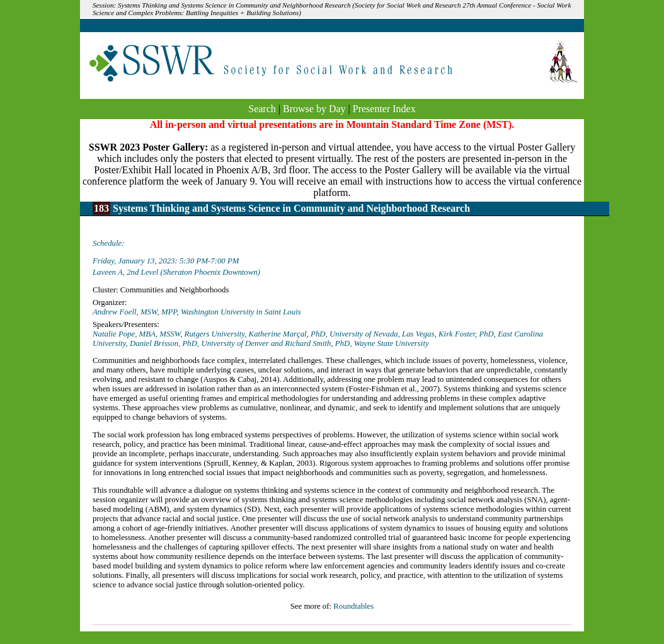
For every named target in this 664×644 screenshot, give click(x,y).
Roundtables (353, 606)
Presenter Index (384, 109)
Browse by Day (314, 109)
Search (262, 109)
